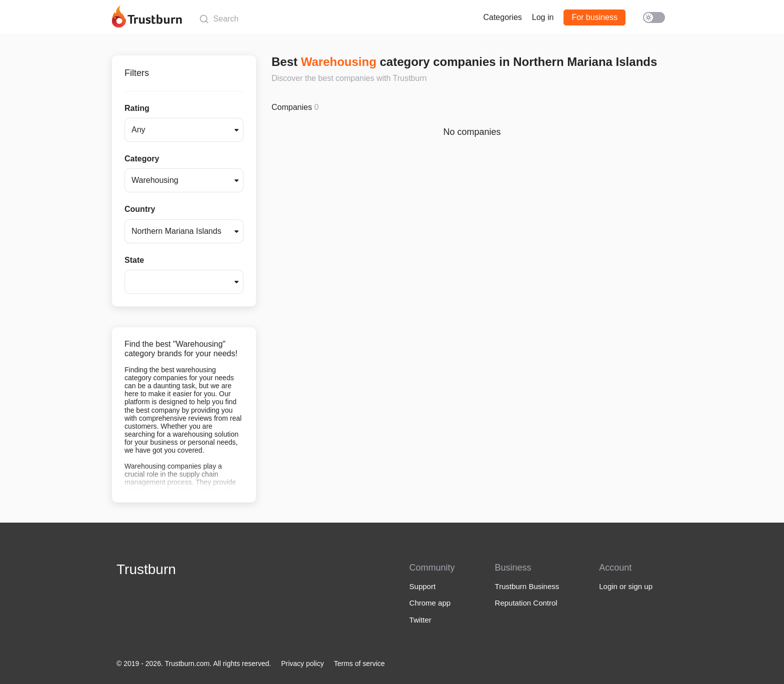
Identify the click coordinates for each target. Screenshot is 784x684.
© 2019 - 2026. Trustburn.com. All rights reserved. (194, 664)
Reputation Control (526, 603)
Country (140, 209)
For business (594, 17)
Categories (502, 17)
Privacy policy (302, 664)
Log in (543, 17)
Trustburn (146, 569)
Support (423, 586)
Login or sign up (626, 586)
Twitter (420, 620)
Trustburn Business (527, 586)
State (134, 260)
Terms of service (359, 664)
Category (142, 159)
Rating (137, 108)
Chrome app (430, 603)
